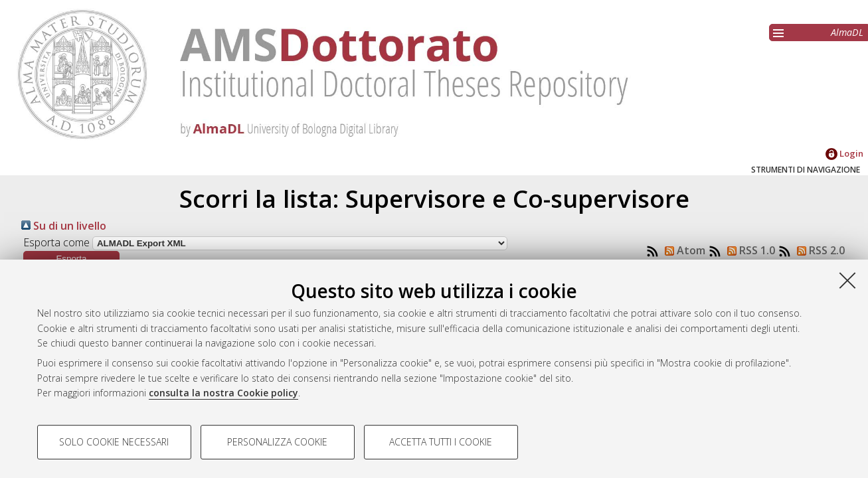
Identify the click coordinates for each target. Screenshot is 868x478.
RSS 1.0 (748, 250)
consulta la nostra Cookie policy (223, 393)
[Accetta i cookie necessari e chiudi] (847, 280)
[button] (71, 259)
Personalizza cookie (277, 442)
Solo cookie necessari (114, 442)
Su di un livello (64, 226)
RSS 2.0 (818, 250)
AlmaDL (847, 32)
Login (844, 153)
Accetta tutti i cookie (441, 442)
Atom (682, 250)
